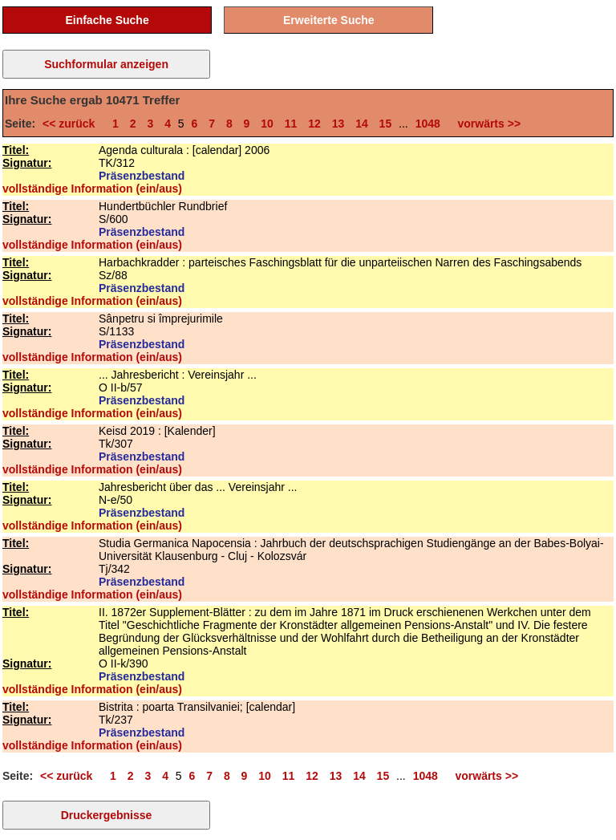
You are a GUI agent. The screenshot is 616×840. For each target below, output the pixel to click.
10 (267, 124)
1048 (428, 124)
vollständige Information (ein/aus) (92, 189)
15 (386, 124)
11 (291, 124)
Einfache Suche (107, 20)
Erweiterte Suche (329, 20)
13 (338, 124)
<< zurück (72, 124)
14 (362, 124)
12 (314, 124)
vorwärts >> (486, 124)
